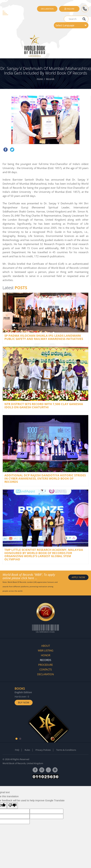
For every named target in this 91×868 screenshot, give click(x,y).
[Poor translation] (12, 806)
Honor (46, 655)
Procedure (45, 665)
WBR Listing (46, 650)
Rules (27, 750)
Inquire (69, 9)
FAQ (17, 750)
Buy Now (24, 702)
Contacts (46, 669)
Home (40, 79)
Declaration (47, 9)
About (46, 646)
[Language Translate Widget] (71, 25)
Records (50, 79)
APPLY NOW (78, 577)
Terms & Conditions (66, 750)
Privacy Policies (43, 750)
